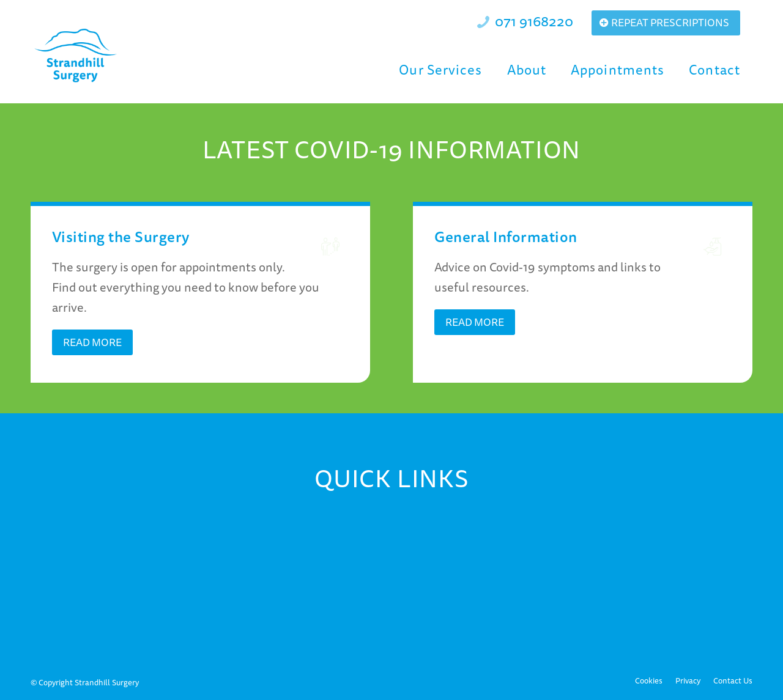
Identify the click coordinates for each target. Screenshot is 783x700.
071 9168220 (534, 21)
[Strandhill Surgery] (76, 56)
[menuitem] (440, 70)
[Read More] (92, 342)
